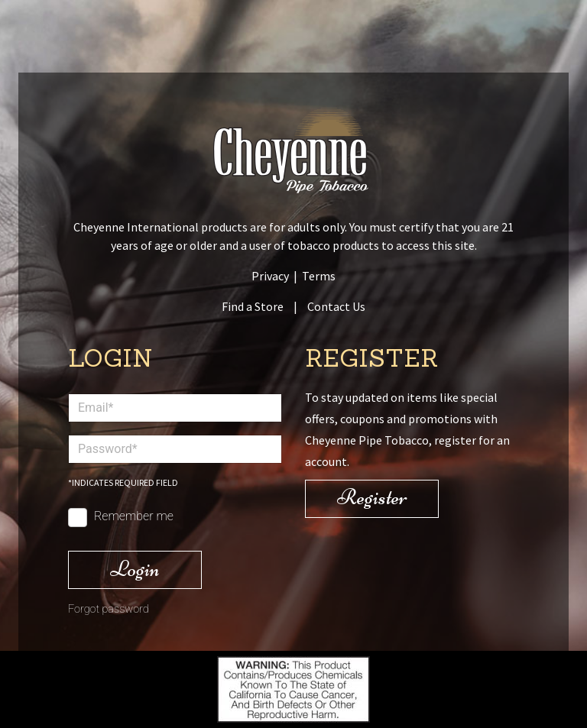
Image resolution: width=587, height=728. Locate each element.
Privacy (270, 276)
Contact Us (336, 306)
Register (372, 497)
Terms (319, 276)
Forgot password (109, 609)
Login (135, 569)
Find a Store (253, 306)
